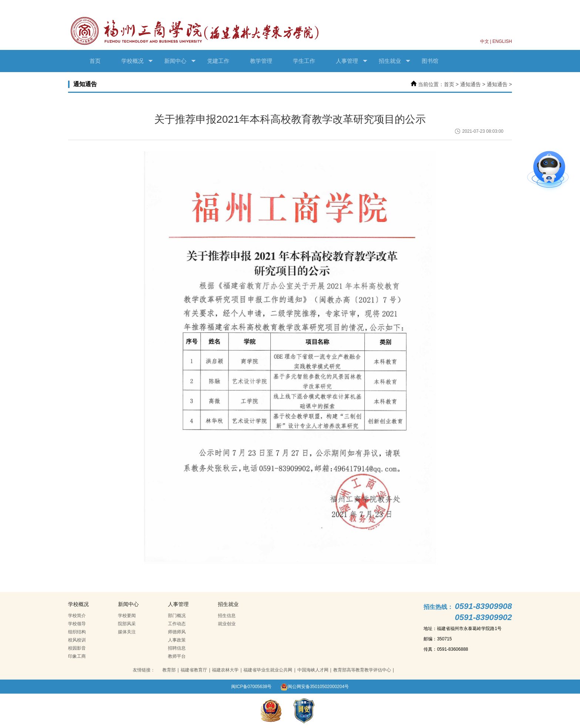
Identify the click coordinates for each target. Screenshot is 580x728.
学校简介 (77, 616)
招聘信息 (177, 648)
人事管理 (352, 61)
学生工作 (304, 61)
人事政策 (177, 640)
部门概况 (177, 616)
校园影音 (77, 648)
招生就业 (394, 61)
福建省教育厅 (194, 670)
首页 (95, 61)
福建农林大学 (225, 670)
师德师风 (177, 632)
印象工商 (77, 656)
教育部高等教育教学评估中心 (362, 670)
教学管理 (261, 61)
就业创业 (227, 624)
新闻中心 (180, 61)
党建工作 (218, 61)
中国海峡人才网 (313, 670)
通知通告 (471, 84)
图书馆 (430, 61)
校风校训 (77, 640)
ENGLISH (502, 41)
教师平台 (177, 656)
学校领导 (77, 624)
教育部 (169, 670)
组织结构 (77, 632)
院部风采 (127, 624)
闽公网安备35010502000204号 (315, 687)
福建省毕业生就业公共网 (268, 670)
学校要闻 (127, 616)
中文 (485, 41)
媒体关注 (127, 632)
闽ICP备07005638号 (251, 687)
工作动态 (177, 624)
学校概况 (137, 61)
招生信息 (227, 616)
